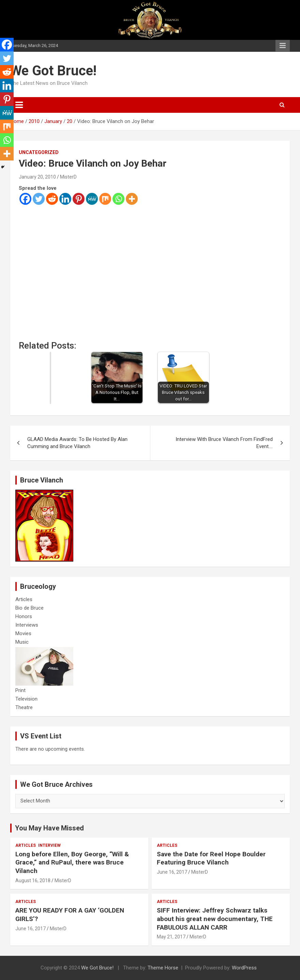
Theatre (24, 707)
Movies (23, 633)
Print (20, 690)
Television (26, 699)
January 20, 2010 (37, 177)
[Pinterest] (79, 199)
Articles (24, 599)
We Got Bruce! (53, 71)
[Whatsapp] (118, 199)
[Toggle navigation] (19, 105)
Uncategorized (39, 152)
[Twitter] (39, 199)
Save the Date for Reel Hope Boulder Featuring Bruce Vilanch (211, 858)
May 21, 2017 (171, 937)
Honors (24, 616)
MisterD (68, 177)
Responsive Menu (283, 46)
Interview (49, 845)
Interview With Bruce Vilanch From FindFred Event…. (224, 443)
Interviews (27, 625)
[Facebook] (25, 199)
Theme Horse (163, 968)
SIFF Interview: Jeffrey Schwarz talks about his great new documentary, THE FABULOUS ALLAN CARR (215, 919)
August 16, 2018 (33, 881)
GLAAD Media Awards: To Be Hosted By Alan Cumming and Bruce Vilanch (77, 443)
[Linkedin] (65, 199)
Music (22, 642)
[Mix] (105, 199)
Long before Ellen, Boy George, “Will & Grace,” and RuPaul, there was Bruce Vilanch (72, 862)
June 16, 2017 (172, 872)
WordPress (244, 968)
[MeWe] (92, 199)
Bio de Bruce (29, 608)
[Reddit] (52, 199)
